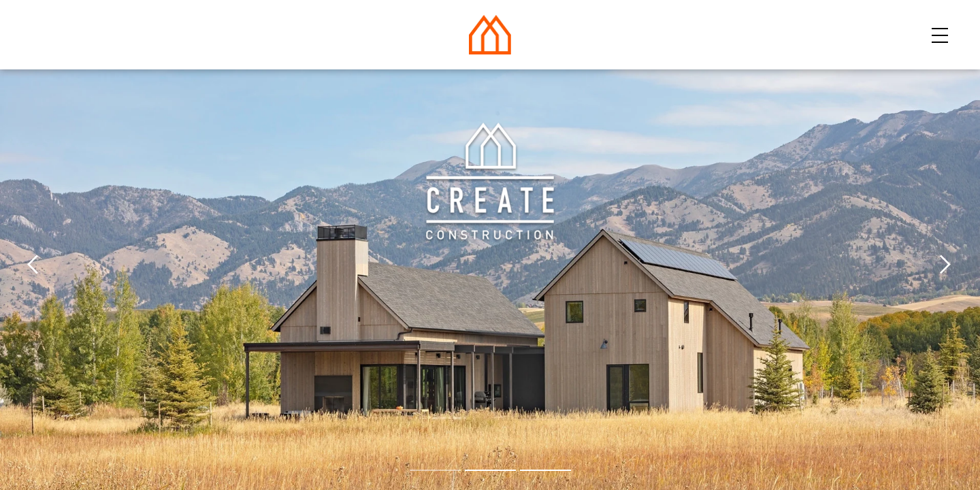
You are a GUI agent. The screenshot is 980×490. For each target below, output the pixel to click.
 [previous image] (35, 265)
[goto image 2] (490, 470)
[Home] (490, 31)
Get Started (885, 33)
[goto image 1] (435, 470)
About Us (658, 33)
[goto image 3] (545, 470)
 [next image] (945, 265)
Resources (761, 33)
